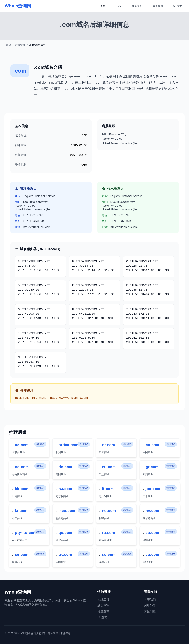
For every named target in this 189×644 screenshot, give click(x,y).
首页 (103, 6)
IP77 (119, 6)
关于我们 (150, 600)
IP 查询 (102, 617)
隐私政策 (53, 633)
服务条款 (66, 633)
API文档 (178, 6)
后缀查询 (158, 6)
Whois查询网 (18, 6)
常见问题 (150, 611)
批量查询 (137, 6)
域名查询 (103, 605)
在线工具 (103, 600)
